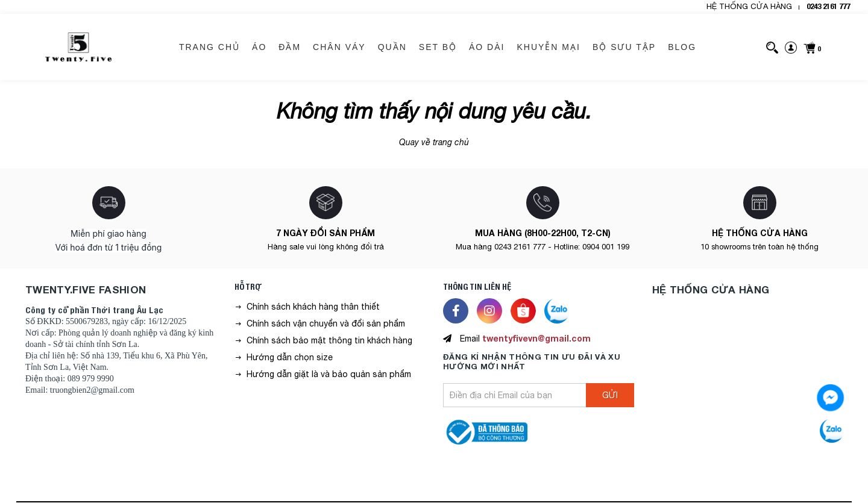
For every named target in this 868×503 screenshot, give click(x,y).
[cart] (812, 47)
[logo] (78, 47)
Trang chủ (209, 47)
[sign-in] (791, 47)
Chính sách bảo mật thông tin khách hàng (329, 340)
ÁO (259, 47)
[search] (772, 47)
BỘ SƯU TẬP (624, 47)
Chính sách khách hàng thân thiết (313, 307)
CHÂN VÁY (339, 47)
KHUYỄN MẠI (548, 47)
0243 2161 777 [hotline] (828, 6)
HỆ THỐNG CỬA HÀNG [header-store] (749, 6)
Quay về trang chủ (434, 142)
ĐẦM (290, 47)
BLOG (682, 47)
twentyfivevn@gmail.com (536, 338)
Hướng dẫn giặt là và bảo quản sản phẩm (329, 374)
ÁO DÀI (487, 47)
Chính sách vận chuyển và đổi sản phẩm (326, 323)
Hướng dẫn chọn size (290, 357)
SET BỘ (438, 47)
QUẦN (392, 47)
